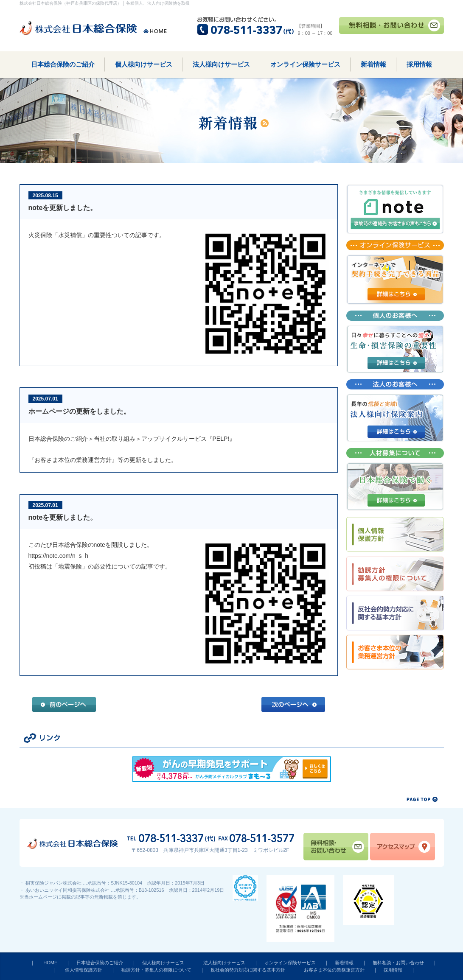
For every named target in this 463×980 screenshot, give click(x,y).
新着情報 (373, 64)
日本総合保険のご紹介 (63, 64)
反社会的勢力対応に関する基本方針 (248, 970)
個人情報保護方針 (84, 970)
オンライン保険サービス (305, 64)
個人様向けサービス (144, 64)
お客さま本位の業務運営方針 (334, 970)
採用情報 (419, 64)
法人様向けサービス (221, 64)
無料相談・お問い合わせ (398, 963)
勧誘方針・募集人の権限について (156, 970)
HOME (50, 963)
